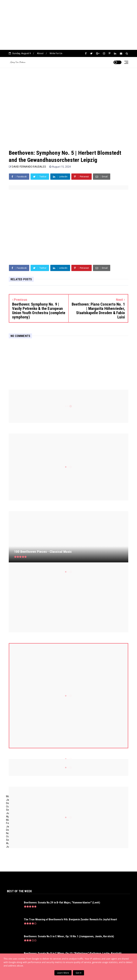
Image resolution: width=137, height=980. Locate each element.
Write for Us (56, 53)
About (40, 53)
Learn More (63, 973)
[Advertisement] (67, 25)
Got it (78, 973)
